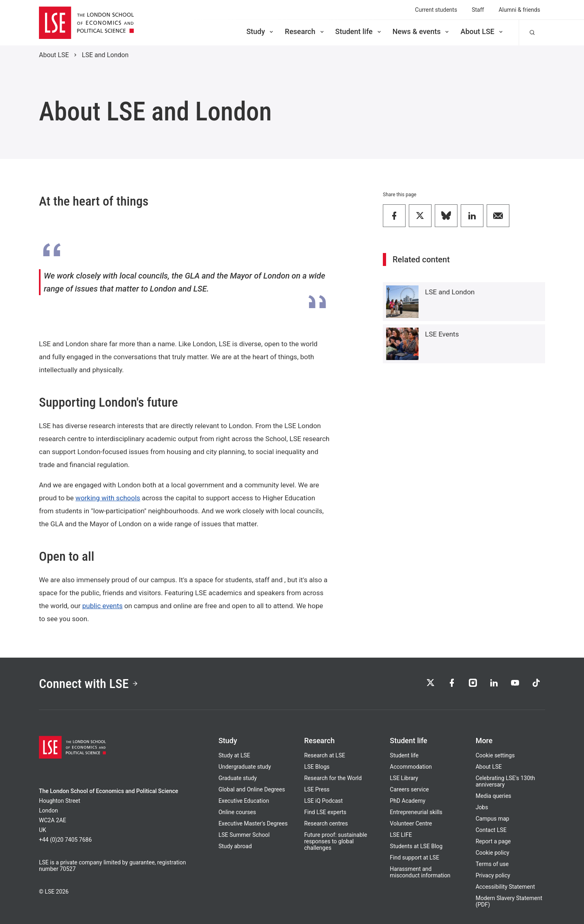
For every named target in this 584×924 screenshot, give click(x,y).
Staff (478, 10)
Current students (436, 10)
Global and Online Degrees (252, 789)
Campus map (493, 819)
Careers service (409, 789)
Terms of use (492, 864)
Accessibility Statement (505, 887)
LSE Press (317, 789)
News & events (422, 31)
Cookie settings (495, 755)
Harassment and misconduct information (420, 872)
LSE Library (404, 778)
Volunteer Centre (411, 823)
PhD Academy (408, 801)
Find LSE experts (325, 812)
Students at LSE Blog (416, 846)
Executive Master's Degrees (253, 823)
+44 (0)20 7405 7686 (65, 840)
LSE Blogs (317, 767)
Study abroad (235, 846)
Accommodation (411, 767)
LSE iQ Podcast (323, 801)
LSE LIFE (401, 835)
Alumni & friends (519, 10)
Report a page (493, 841)
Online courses (237, 812)
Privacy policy (493, 875)
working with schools (108, 498)
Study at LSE (234, 755)
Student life (359, 31)
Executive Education (244, 801)
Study (260, 31)
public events (103, 606)
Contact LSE (491, 830)
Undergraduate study (245, 767)
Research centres (326, 823)
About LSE (482, 31)
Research (305, 31)
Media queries (494, 796)
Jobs (482, 807)
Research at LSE (325, 755)
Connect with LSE (89, 684)
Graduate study (238, 778)
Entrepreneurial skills (416, 812)
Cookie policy (493, 853)
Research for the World (333, 778)
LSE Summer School (244, 835)
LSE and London (105, 55)
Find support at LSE (414, 858)
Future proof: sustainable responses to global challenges (336, 841)
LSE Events (442, 334)
